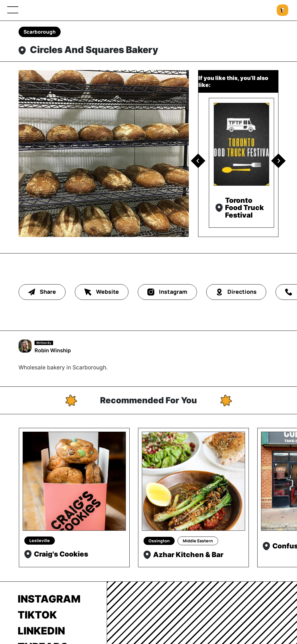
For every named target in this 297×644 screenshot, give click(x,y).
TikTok (37, 615)
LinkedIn (41, 631)
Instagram (49, 599)
